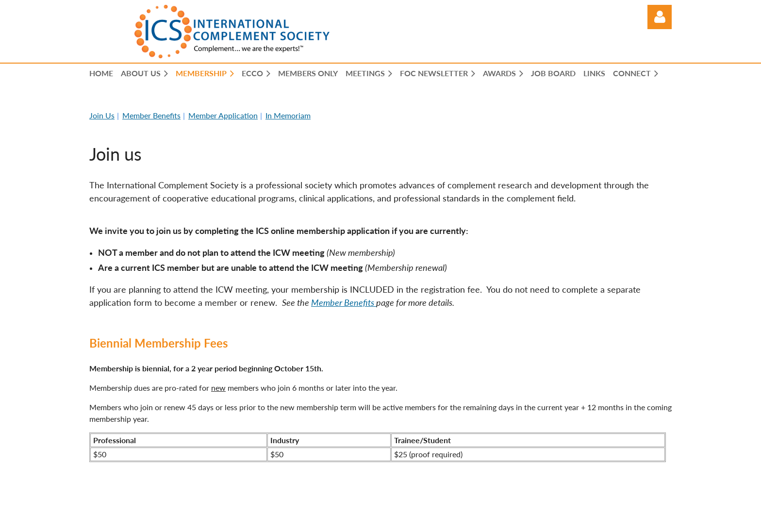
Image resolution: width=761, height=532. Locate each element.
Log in (660, 17)
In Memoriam (288, 115)
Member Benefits (151, 115)
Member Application (223, 115)
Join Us (102, 115)
